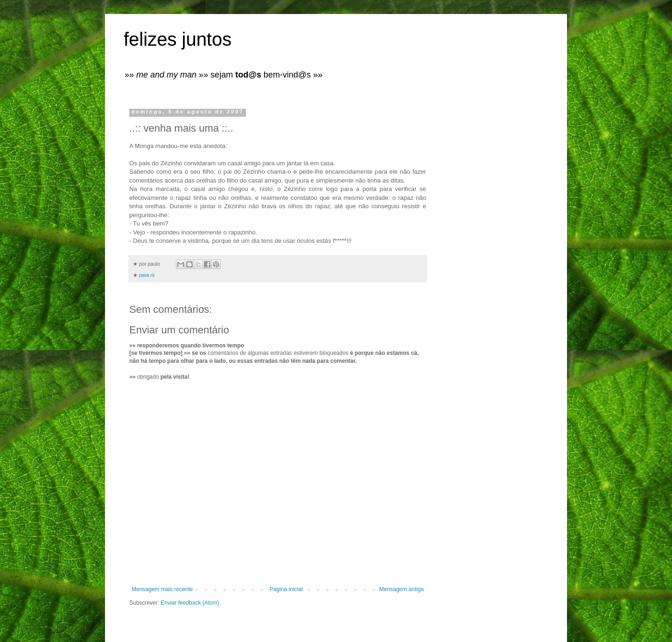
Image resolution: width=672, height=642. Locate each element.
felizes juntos (178, 39)
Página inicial (286, 589)
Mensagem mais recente (162, 589)
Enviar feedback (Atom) (190, 603)
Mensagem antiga (402, 589)
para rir (147, 275)
